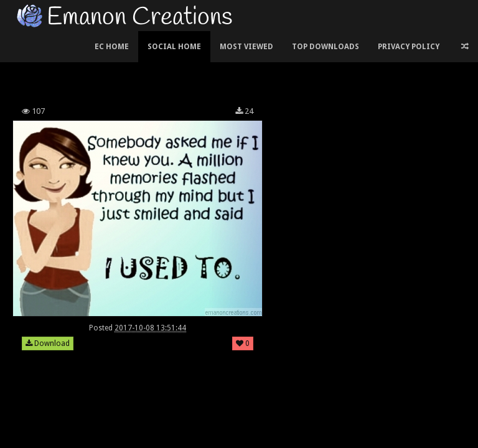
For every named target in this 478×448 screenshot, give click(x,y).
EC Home (112, 47)
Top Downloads (326, 47)
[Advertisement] (239, 65)
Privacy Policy (409, 47)
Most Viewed (246, 47)
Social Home (174, 47)
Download (48, 343)
